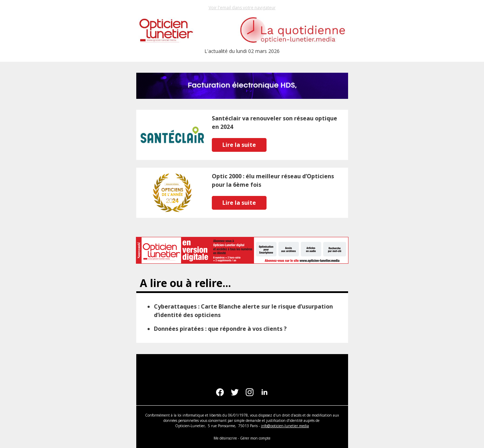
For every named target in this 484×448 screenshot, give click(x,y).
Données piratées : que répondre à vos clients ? (220, 329)
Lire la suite (239, 145)
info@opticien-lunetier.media (285, 426)
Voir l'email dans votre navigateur (242, 8)
